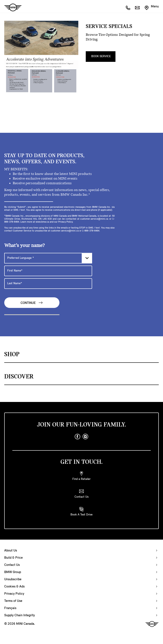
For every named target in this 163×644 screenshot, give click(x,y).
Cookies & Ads (14, 587)
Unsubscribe (13, 579)
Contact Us (12, 565)
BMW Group (13, 572)
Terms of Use (13, 601)
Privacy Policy (14, 594)
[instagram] (86, 437)
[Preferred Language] (48, 258)
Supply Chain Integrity (20, 615)
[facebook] (77, 437)
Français (10, 608)
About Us (11, 551)
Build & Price (13, 558)
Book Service (101, 56)
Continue (32, 303)
